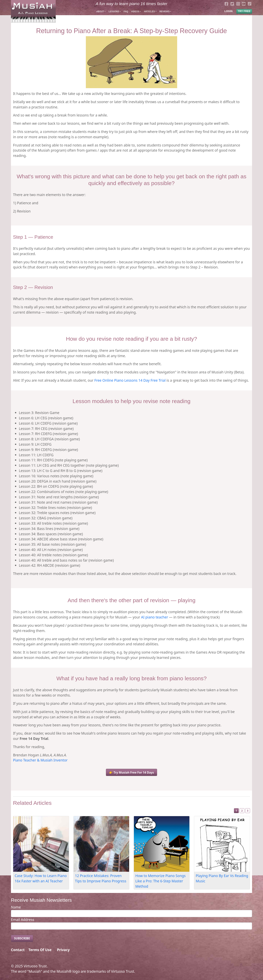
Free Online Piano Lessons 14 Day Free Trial (130, 380)
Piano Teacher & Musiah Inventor (40, 760)
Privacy (63, 950)
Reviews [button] (164, 12)
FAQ (126, 12)
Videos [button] (135, 12)
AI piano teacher (155, 617)
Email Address (23, 920)
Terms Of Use (40, 950)
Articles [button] (149, 12)
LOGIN (228, 11)
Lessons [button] (114, 12)
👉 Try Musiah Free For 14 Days (131, 772)
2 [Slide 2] (242, 811)
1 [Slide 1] (236, 811)
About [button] (100, 12)
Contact (18, 950)
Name (16, 907)
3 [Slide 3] (248, 811)
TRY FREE (244, 11)
